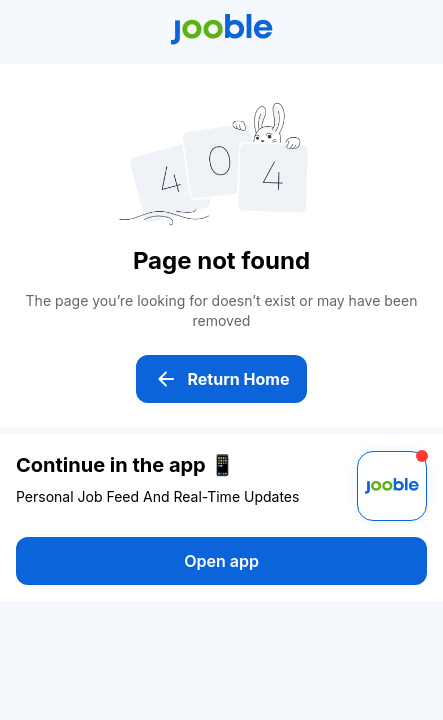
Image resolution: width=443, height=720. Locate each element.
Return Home (222, 379)
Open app (221, 561)
